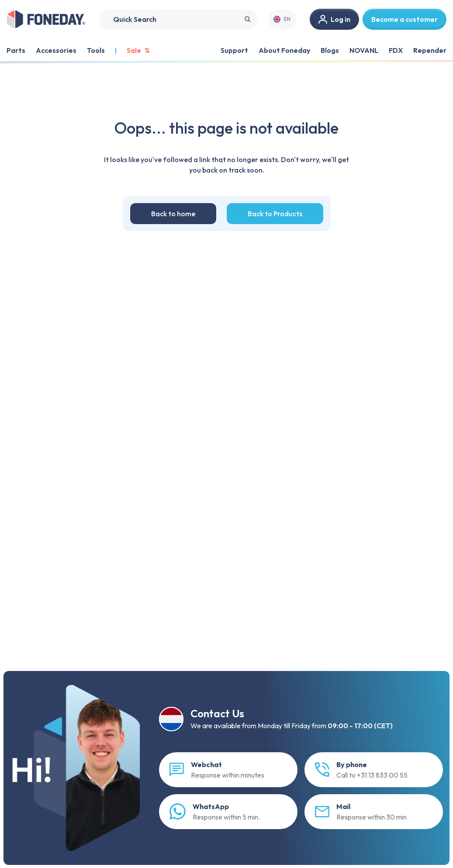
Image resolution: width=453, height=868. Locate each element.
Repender (430, 50)
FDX (396, 50)
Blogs (330, 50)
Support (234, 50)
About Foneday (284, 50)
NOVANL (364, 50)
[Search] (178, 19)
